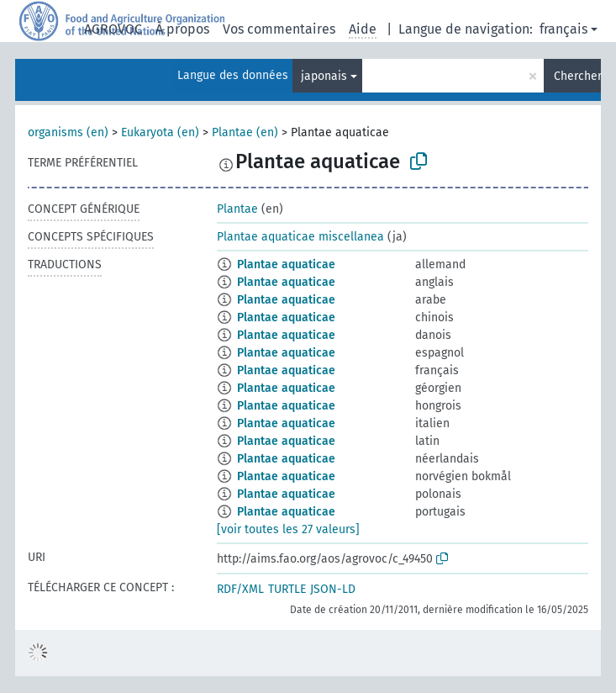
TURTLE (287, 589)
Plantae (237, 209)
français (563, 29)
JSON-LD (333, 589)
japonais (324, 76)
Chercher (577, 76)
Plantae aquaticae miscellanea (300, 237)
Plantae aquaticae (286, 265)
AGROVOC (113, 29)
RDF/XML (240, 589)
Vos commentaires (279, 29)
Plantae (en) (245, 132)
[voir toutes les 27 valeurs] (288, 529)
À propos (182, 29)
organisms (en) (68, 132)
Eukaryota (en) (160, 132)
